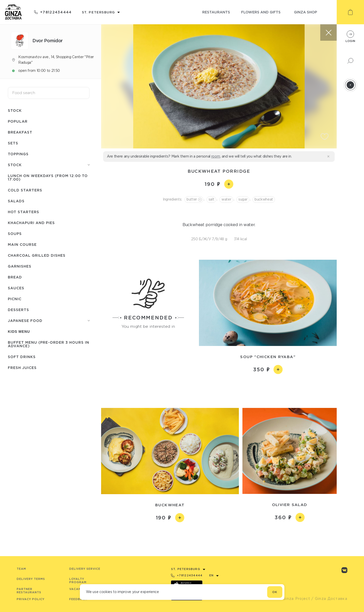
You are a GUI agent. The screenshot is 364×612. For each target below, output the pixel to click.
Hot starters (24, 212)
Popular (18, 121)
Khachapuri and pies (31, 223)
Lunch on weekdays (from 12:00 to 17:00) (48, 177)
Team (21, 569)
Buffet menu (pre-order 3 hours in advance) (49, 344)
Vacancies (79, 589)
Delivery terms (31, 579)
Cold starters (25, 190)
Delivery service (85, 569)
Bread (15, 277)
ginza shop (305, 12)
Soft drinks (22, 357)
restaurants (216, 12)
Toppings (18, 154)
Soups (15, 234)
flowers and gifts (261, 12)
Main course (22, 244)
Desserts (18, 310)
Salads (16, 201)
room (216, 156)
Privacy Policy (31, 599)
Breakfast (20, 132)
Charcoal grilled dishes (37, 255)
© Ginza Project (294, 599)
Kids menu (19, 332)
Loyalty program (78, 581)
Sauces (16, 288)
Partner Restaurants (29, 591)
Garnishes (20, 266)
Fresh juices (22, 368)
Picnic (15, 299)
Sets (13, 143)
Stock (15, 110)
